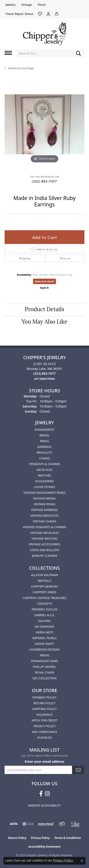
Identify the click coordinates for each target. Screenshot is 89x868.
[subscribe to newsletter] (78, 770)
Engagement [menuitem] (44, 430)
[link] (10, 5)
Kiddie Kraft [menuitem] (44, 644)
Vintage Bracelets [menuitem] (44, 516)
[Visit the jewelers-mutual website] (46, 824)
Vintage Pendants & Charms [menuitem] (44, 527)
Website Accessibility (44, 805)
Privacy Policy (44, 726)
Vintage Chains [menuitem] (44, 521)
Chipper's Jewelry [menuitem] (44, 586)
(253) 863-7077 (44, 181)
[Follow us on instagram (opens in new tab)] (47, 794)
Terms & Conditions (68, 838)
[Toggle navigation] (8, 53)
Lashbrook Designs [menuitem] (45, 649)
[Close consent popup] (82, 861)
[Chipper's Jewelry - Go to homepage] (44, 32)
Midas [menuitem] (44, 655)
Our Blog (45, 738)
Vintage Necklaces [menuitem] (44, 533)
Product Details (44, 310)
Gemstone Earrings (21, 68)
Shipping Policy (44, 709)
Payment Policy (45, 697)
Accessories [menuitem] (44, 481)
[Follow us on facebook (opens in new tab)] (41, 794)
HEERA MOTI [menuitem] (44, 632)
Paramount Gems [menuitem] (44, 661)
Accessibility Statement (44, 847)
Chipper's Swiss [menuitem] (44, 592)
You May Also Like (44, 322)
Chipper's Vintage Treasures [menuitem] (44, 598)
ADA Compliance (44, 732)
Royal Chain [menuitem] (44, 672)
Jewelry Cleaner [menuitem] (44, 556)
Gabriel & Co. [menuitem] (45, 615)
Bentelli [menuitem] (44, 581)
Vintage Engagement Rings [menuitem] (44, 493)
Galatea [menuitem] (44, 621)
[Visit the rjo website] (62, 824)
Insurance (44, 715)
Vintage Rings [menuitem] (44, 504)
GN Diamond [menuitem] (45, 627)
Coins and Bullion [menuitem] (44, 550)
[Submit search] (78, 53)
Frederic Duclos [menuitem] (44, 609)
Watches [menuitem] (44, 475)
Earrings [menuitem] (44, 447)
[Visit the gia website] (28, 824)
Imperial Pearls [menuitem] (44, 638)
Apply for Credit (44, 720)
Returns (65, 258)
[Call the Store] (44, 373)
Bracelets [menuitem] (44, 452)
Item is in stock (44, 281)
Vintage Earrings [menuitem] (44, 510)
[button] (40, 14)
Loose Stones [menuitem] (44, 487)
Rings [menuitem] (44, 441)
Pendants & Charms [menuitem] (44, 464)
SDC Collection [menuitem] (44, 678)
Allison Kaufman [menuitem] (44, 575)
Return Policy (45, 703)
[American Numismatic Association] (75, 824)
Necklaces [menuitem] (44, 470)
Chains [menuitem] (45, 458)
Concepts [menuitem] (45, 604)
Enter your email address (45, 761)
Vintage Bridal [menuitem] (44, 498)
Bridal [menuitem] (45, 435)
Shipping (25, 258)
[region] (44, 124)
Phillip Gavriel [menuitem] (44, 667)
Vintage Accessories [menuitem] (44, 544)
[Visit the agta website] (14, 824)
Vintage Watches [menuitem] (45, 538)
